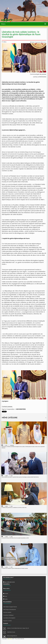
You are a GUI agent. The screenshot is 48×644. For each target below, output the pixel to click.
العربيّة (45, 21)
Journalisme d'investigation (9, 618)
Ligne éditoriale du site (9, 582)
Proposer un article (7, 621)
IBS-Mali (10, 639)
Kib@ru (3, 24)
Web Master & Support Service (10, 607)
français (42, 21)
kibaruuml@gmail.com (12, 636)
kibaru (5, 42)
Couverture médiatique (8, 615)
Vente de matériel (7, 612)
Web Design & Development (10, 610)
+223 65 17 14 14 (11, 632)
